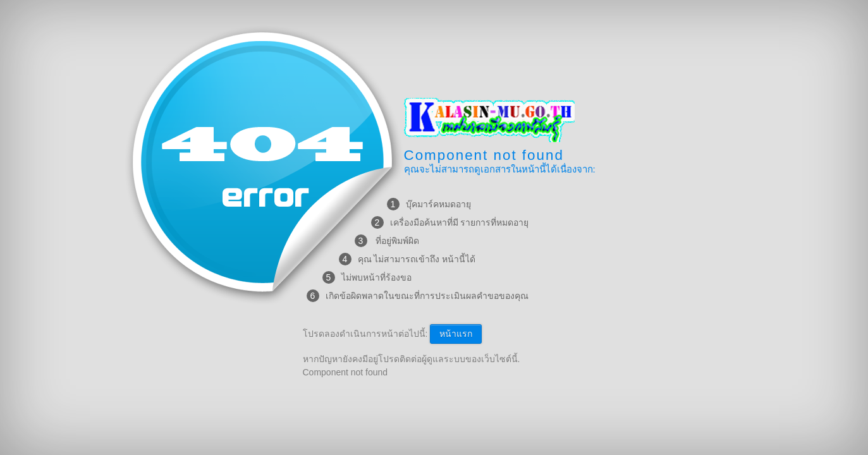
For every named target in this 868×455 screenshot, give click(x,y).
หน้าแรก (456, 334)
